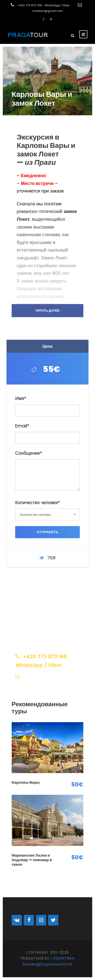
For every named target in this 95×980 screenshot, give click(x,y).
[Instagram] (41, 920)
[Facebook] (29, 920)
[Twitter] (53, 920)
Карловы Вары (26, 782)
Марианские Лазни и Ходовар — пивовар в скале (32, 860)
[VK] (17, 920)
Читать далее (47, 310)
